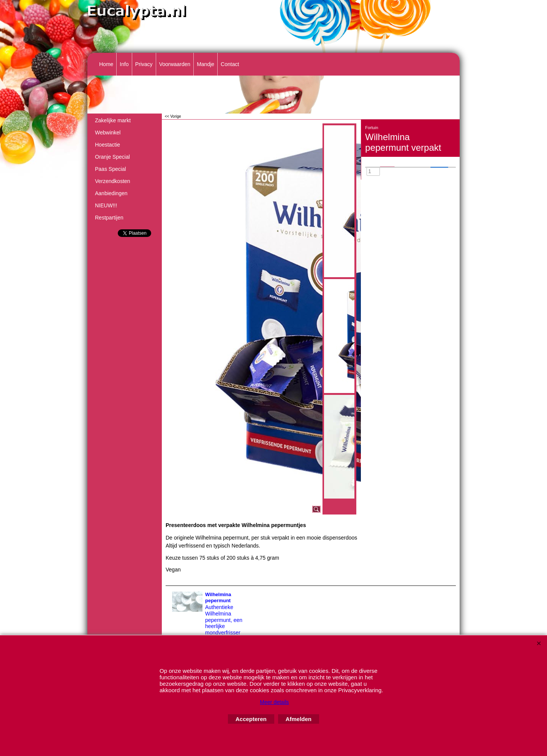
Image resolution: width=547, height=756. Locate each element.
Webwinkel (108, 133)
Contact (230, 64)
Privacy (144, 64)
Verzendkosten (113, 181)
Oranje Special (112, 157)
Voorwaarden (175, 64)
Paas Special (111, 169)
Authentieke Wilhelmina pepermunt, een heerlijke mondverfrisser (224, 620)
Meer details (274, 702)
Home (106, 64)
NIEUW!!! (106, 205)
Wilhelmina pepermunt (218, 598)
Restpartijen (109, 218)
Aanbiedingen (111, 193)
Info (124, 64)
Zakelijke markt (113, 120)
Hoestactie (108, 145)
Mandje (206, 64)
